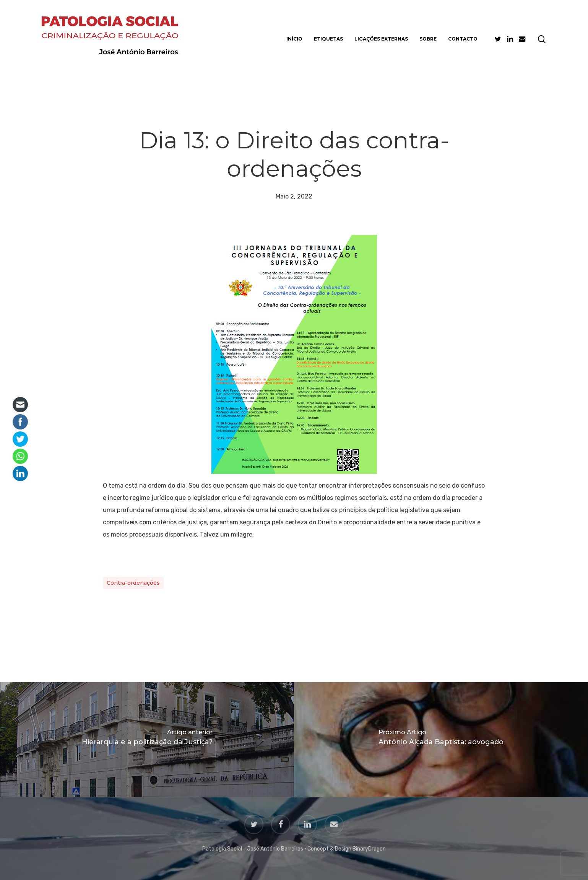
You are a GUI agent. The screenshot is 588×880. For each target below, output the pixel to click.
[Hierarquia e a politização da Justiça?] (147, 740)
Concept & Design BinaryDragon (347, 849)
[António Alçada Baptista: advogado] (441, 740)
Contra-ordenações (133, 583)
